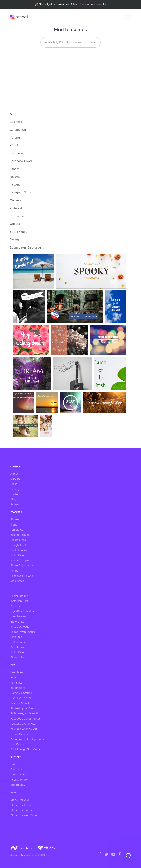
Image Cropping (20, 560)
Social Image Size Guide (26, 749)
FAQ (13, 678)
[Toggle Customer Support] (128, 855)
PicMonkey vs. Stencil (24, 713)
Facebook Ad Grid (22, 576)
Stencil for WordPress (24, 815)
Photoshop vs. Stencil (24, 708)
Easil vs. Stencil (20, 703)
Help (13, 764)
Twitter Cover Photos (24, 724)
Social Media (19, 232)
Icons (14, 525)
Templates (17, 530)
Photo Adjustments (22, 566)
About (14, 474)
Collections (18, 642)
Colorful (15, 138)
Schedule (16, 606)
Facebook (17, 153)
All (12, 114)
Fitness (15, 169)
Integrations (18, 688)
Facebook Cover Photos (25, 719)
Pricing (15, 489)
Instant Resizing (20, 535)
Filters (14, 571)
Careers (15, 479)
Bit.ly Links (17, 622)
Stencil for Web (20, 800)
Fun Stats (16, 683)
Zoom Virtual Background (27, 248)
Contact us (17, 770)
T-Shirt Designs (20, 734)
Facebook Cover (21, 161)
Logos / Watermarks (23, 632)
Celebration (18, 130)
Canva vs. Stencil (21, 693)
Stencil (20, 17)
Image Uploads (20, 627)
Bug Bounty (18, 785)
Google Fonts (19, 545)
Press (14, 484)
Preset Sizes (18, 540)
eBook (14, 146)
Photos (15, 519)
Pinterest (16, 208)
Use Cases (17, 744)
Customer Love (20, 494)
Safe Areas (17, 581)
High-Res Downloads (24, 611)
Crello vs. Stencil (21, 698)
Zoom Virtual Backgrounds (27, 739)
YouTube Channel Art (24, 729)
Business (16, 122)
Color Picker (18, 555)
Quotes (15, 224)
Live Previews (19, 616)
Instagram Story (20, 193)
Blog (13, 499)
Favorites (16, 637)
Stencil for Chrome (22, 805)
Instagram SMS (20, 601)
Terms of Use (19, 775)
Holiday (15, 177)
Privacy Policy (19, 780)
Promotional (18, 216)
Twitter (14, 240)
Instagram (17, 185)
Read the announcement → (89, 4)
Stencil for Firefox (21, 810)
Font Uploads (19, 550)
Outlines (15, 201)
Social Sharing (19, 596)
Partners (16, 504)
